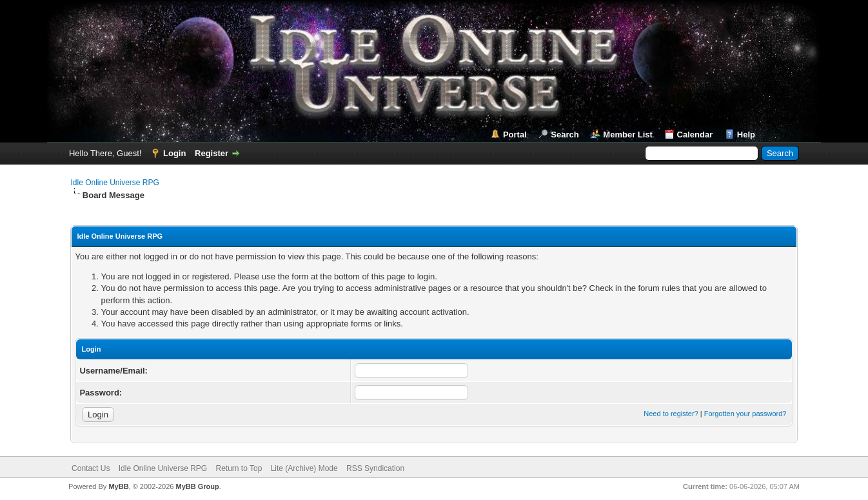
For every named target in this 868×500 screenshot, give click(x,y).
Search (565, 135)
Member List (628, 135)
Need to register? (671, 414)
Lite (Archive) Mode (304, 468)
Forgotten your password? (745, 414)
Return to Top (239, 468)
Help (746, 135)
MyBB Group (198, 486)
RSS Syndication (375, 468)
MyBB (118, 486)
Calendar (695, 135)
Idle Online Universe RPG (114, 183)
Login (174, 153)
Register (212, 153)
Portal (515, 135)
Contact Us (91, 468)
